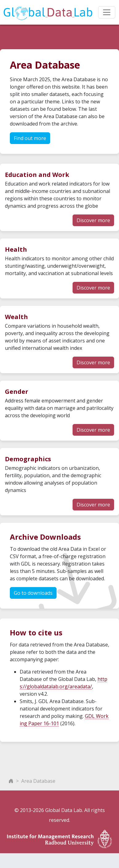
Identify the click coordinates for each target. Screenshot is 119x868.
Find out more (30, 138)
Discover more (93, 220)
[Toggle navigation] (107, 12)
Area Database (38, 781)
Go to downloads (33, 593)
